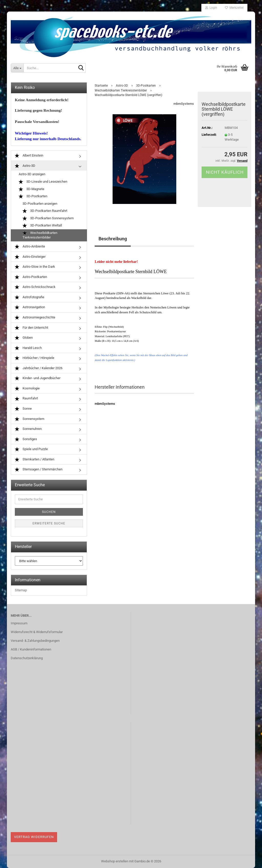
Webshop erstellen (115, 861)
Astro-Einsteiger (30, 257)
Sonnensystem (30, 419)
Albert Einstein (29, 156)
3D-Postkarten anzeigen (40, 204)
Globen (24, 338)
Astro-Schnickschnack (35, 287)
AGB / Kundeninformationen (31, 649)
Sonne (23, 409)
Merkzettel (234, 8)
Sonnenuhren (28, 429)
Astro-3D (25, 166)
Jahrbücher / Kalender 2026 (39, 368)
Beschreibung (113, 239)
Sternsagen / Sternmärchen (39, 469)
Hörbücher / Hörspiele (35, 358)
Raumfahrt (26, 399)
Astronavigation (30, 307)
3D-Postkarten (33, 196)
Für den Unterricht (31, 328)
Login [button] (211, 8)
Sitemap (21, 590)
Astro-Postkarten (31, 277)
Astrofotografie (30, 297)
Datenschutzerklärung (27, 658)
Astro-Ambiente (30, 247)
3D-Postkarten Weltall (42, 226)
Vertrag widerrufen (34, 837)
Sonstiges (26, 439)
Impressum (19, 623)
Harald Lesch (28, 348)
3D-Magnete (31, 189)
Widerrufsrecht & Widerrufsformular (37, 632)
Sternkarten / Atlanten (35, 459)
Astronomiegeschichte (35, 318)
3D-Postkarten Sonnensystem (48, 218)
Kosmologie (27, 389)
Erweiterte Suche (49, 523)
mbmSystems (184, 104)
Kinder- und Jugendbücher (38, 378)
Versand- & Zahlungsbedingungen (35, 641)
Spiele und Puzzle (31, 449)
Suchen (49, 512)
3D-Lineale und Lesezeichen (43, 182)
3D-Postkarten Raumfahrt (45, 211)
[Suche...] (17, 68)
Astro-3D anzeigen (32, 174)
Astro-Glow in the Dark (35, 267)
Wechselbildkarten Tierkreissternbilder (40, 235)
